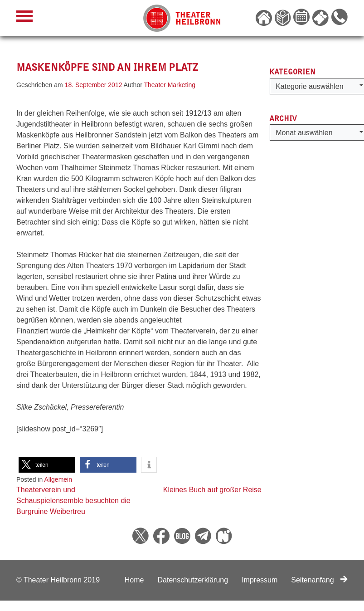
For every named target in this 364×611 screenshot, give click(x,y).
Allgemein (58, 479)
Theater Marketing (170, 85)
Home (134, 580)
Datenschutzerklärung (193, 580)
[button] (47, 465)
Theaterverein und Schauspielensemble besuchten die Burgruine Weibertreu (73, 501)
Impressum (260, 580)
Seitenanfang (319, 580)
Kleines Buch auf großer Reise (212, 490)
